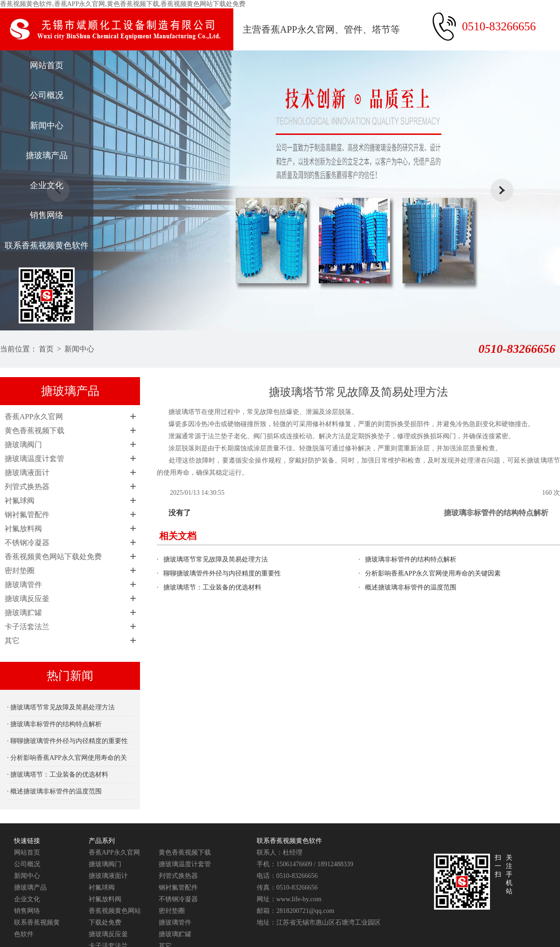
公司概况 (47, 95)
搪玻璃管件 (23, 585)
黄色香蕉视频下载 (35, 431)
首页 (46, 349)
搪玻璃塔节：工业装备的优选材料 (212, 587)
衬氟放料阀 (23, 529)
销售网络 (47, 215)
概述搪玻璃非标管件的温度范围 (411, 587)
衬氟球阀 (20, 501)
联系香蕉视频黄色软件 (47, 246)
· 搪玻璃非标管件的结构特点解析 (54, 724)
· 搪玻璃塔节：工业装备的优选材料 (58, 775)
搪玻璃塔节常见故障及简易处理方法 (216, 559)
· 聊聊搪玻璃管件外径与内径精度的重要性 (67, 741)
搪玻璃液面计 (27, 473)
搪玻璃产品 (47, 155)
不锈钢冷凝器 (27, 543)
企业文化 (47, 185)
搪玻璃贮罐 (23, 613)
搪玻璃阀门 (23, 445)
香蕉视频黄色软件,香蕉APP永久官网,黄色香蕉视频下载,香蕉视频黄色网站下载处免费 (123, 4)
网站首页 (47, 65)
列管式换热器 (27, 487)
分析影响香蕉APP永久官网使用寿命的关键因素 (433, 573)
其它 (12, 641)
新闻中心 (47, 126)
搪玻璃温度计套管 (35, 459)
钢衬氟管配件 (27, 515)
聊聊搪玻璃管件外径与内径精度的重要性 (222, 573)
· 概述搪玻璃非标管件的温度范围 (54, 791)
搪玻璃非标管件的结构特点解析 (496, 513)
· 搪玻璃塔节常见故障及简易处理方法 (61, 707)
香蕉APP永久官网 (34, 417)
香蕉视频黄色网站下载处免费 (53, 557)
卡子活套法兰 (27, 627)
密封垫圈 (20, 571)
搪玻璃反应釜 (27, 599)
